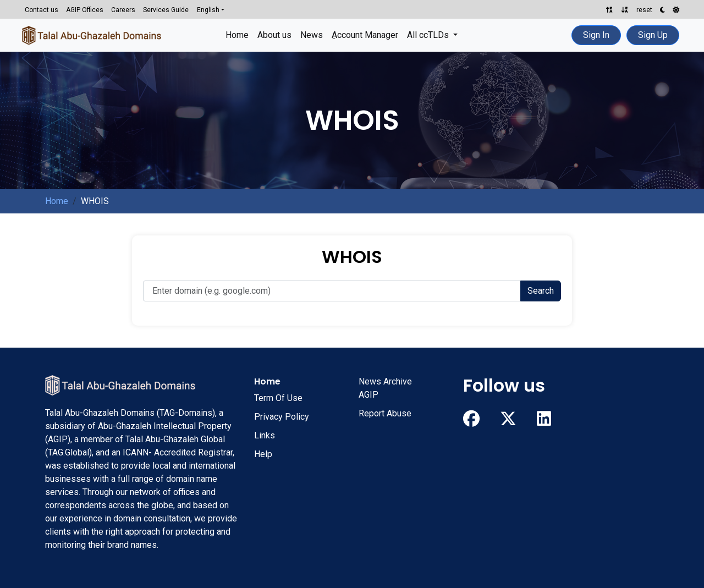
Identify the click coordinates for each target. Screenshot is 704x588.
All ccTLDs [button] (429, 35)
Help (263, 454)
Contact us (42, 10)
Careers (123, 10)
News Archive (385, 381)
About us (274, 35)
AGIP (369, 395)
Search (541, 291)
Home (237, 35)
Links (265, 435)
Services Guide (166, 10)
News (312, 35)
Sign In (596, 35)
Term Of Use (278, 398)
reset (644, 10)
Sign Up (653, 35)
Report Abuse (385, 413)
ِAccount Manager (365, 35)
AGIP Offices (85, 10)
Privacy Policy (282, 417)
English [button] (208, 10)
